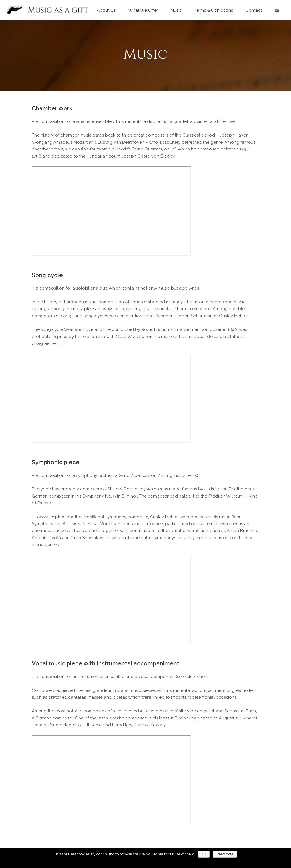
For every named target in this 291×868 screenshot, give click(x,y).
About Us (106, 10)
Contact (254, 10)
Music (176, 10)
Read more (225, 854)
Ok (204, 854)
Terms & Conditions (214, 10)
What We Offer (143, 10)
